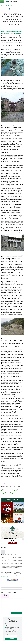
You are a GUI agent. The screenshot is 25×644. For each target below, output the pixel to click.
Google (17, 580)
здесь (12, 126)
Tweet (2, 9)
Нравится (6, 9)
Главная (3, 5)
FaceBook (8, 580)
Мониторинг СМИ (8, 5)
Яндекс (12, 580)
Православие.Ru (5, 576)
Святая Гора (10, 28)
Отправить (17, 613)
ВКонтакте (10, 580)
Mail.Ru (15, 580)
